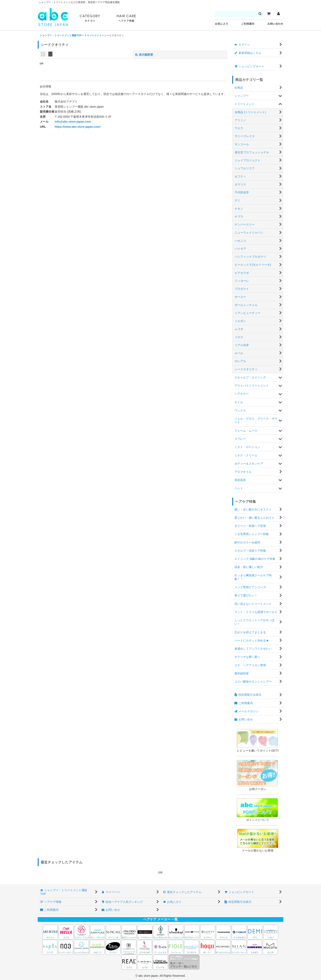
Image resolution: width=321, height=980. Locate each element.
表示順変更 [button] (144, 55)
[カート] (269, 14)
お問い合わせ (275, 24)
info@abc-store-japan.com (73, 122)
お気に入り (222, 24)
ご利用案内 (248, 24)
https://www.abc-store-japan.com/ (78, 127)
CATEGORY (90, 18)
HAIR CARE (126, 18)
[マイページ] (278, 14)
